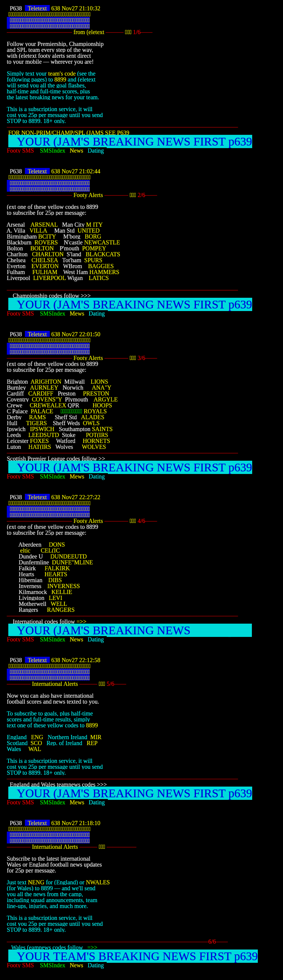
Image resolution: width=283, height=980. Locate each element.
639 (125, 133)
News (79, 150)
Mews (79, 313)
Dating (97, 150)
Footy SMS (23, 150)
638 (56, 8)
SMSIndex (55, 150)
